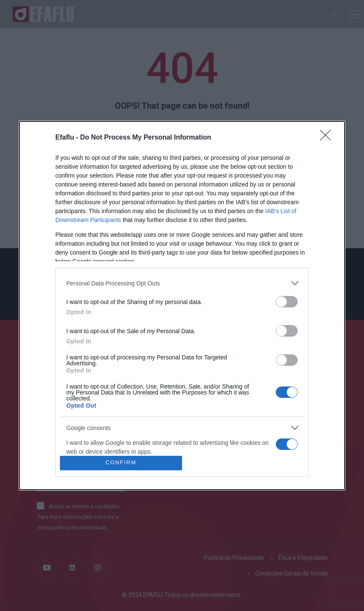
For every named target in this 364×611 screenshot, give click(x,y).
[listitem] (182, 283)
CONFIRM (121, 463)
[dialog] (182, 305)
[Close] (328, 138)
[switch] (287, 302)
